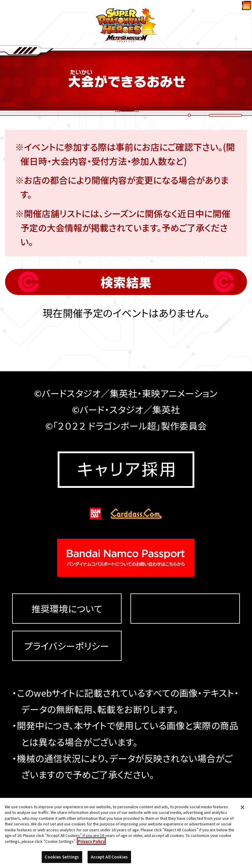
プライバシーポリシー (67, 681)
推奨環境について (67, 644)
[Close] (243, 810)
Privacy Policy (91, 844)
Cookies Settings (185, 643)
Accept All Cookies (109, 860)
